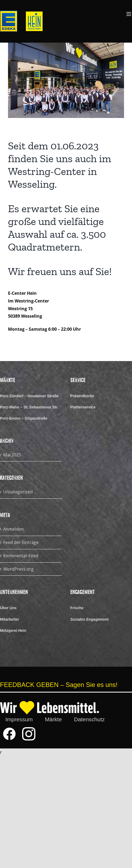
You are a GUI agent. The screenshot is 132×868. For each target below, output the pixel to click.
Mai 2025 (12, 455)
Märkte (53, 719)
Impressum (19, 719)
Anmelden (13, 529)
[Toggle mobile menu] (129, 14)
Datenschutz (89, 719)
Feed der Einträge (21, 542)
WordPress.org (18, 569)
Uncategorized (18, 492)
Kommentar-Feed (21, 556)
